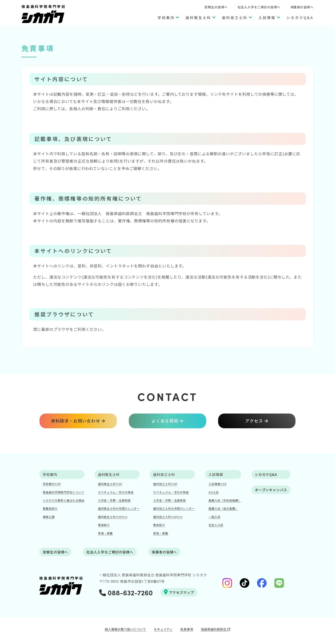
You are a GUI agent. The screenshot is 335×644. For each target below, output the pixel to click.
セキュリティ (163, 629)
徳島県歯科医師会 (216, 629)
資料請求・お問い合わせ (76, 421)
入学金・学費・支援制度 (114, 500)
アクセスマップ (179, 592)
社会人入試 (216, 525)
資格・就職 (106, 533)
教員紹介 (104, 525)
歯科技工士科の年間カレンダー (174, 508)
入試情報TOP (218, 484)
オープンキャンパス (271, 490)
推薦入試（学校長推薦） (225, 500)
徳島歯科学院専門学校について (64, 492)
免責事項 (187, 629)
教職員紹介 (50, 508)
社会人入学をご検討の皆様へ (259, 7)
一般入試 (215, 517)
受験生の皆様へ (216, 7)
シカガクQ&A (300, 18)
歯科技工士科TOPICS (168, 517)
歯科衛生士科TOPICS (113, 517)
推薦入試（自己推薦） (223, 508)
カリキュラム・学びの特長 (116, 492)
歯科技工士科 (235, 18)
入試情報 (267, 18)
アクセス (254, 421)
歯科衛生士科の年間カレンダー (119, 508)
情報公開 (49, 517)
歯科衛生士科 (198, 18)
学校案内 (166, 18)
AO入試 (214, 492)
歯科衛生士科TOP (110, 484)
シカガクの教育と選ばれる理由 (64, 500)
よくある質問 (165, 421)
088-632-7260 (126, 592)
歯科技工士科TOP (165, 484)
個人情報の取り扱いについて (125, 629)
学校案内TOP (52, 484)
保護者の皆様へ (302, 7)
